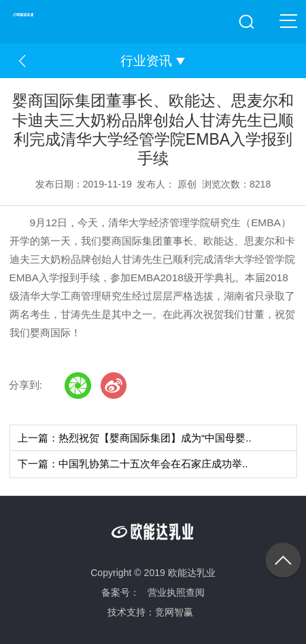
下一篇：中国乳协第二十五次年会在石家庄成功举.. (133, 464)
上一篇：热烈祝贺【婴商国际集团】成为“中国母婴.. (135, 438)
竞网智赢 (174, 612)
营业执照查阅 (176, 592)
